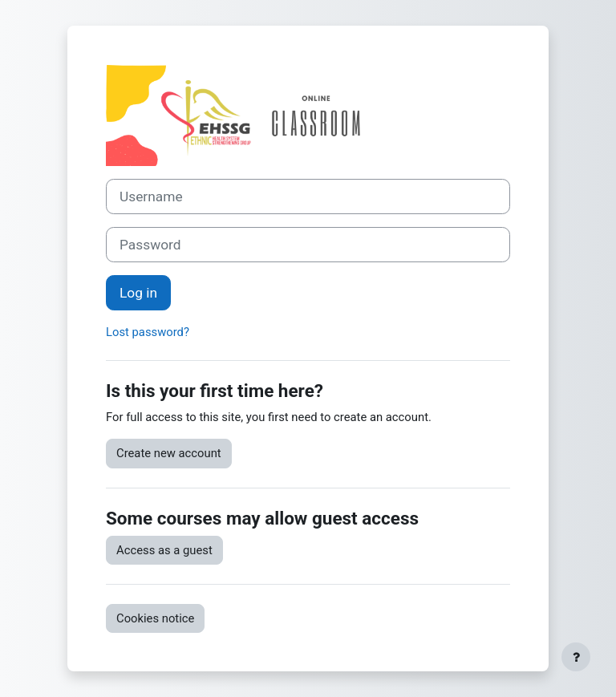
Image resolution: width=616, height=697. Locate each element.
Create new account (169, 453)
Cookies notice (155, 618)
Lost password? (148, 332)
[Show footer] (576, 657)
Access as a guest (164, 550)
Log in (138, 293)
